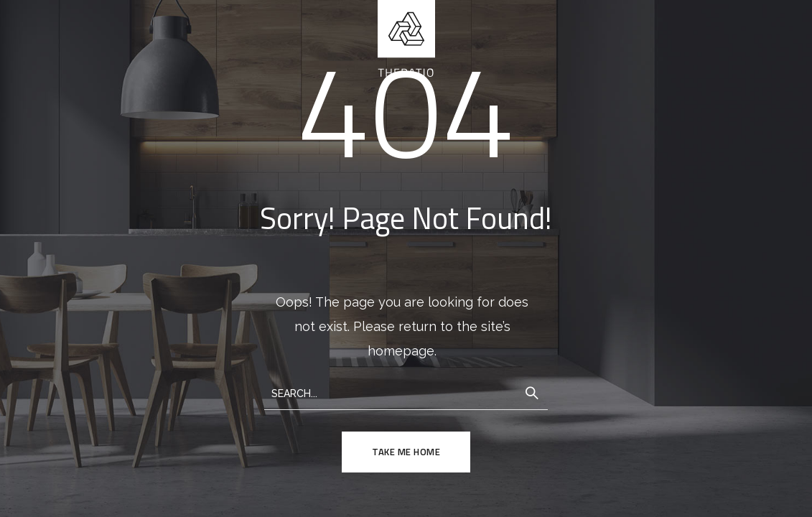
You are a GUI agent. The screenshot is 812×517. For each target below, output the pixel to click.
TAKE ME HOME (406, 452)
